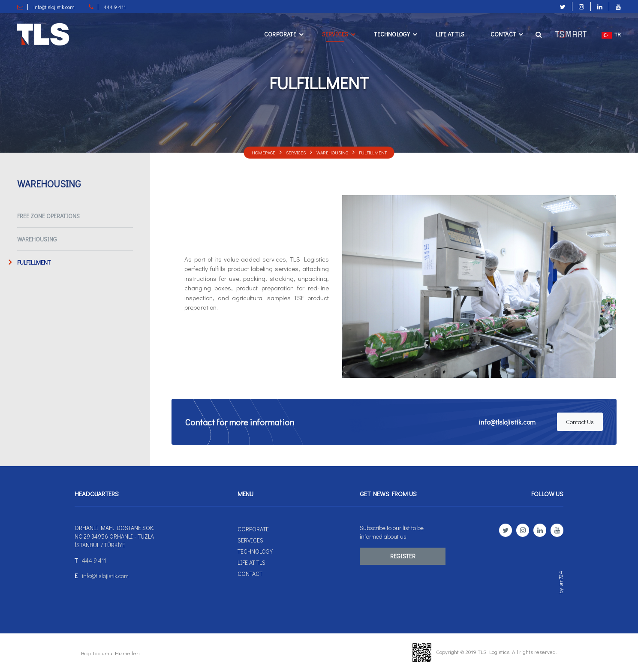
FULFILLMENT (373, 152)
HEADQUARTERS (97, 494)
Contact (503, 34)
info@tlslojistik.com (507, 422)
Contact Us (580, 422)
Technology (392, 34)
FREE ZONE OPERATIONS (48, 216)
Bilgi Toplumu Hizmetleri (110, 653)
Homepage (263, 152)
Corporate (280, 34)
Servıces (335, 34)
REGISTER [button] (403, 556)
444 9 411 (94, 560)
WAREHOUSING (332, 152)
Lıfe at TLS (450, 34)
